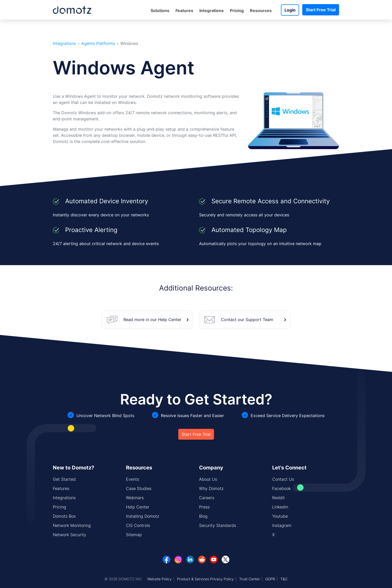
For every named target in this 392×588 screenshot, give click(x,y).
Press (204, 507)
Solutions (160, 11)
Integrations (212, 11)
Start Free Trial (321, 10)
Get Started (64, 479)
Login (290, 10)
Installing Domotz (143, 516)
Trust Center (249, 579)
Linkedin (280, 507)
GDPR (270, 579)
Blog (203, 516)
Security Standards (218, 525)
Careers (207, 498)
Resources (261, 11)
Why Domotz (211, 488)
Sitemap (134, 535)
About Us (208, 479)
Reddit (278, 498)
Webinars (135, 498)
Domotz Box (64, 516)
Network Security (70, 535)
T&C (284, 579)
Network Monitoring (72, 525)
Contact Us (283, 479)
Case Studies (139, 488)
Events (133, 479)
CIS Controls (138, 525)
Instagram (282, 525)
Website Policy (159, 579)
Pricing (237, 11)
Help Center (138, 507)
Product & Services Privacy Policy (205, 579)
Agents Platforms (98, 44)
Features (184, 11)
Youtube (280, 516)
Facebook (281, 488)
